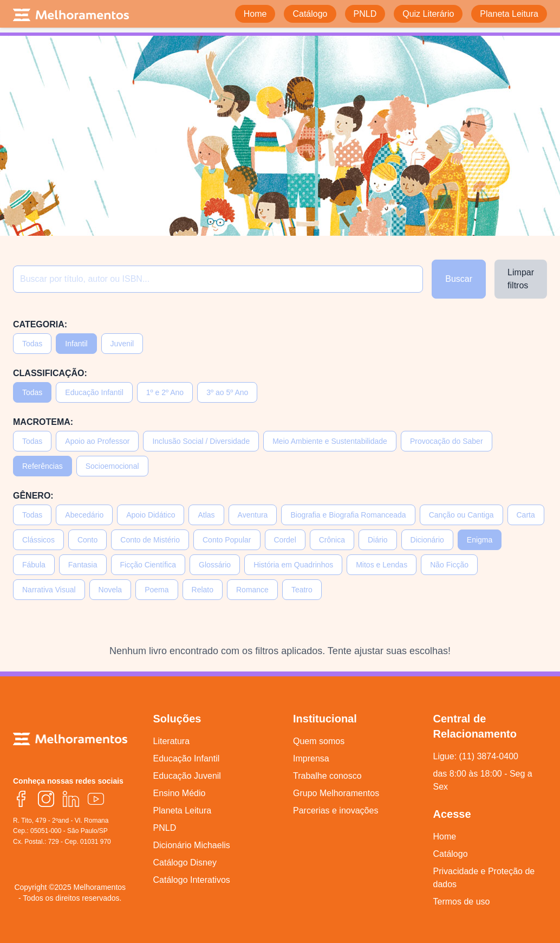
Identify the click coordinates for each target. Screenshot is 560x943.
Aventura (253, 515)
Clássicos (38, 540)
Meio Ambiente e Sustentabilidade (330, 441)
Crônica (332, 540)
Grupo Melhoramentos (336, 793)
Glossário (215, 565)
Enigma (480, 540)
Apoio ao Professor (97, 441)
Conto (87, 540)
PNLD (165, 828)
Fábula (34, 565)
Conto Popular (227, 540)
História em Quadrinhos (293, 565)
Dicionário (427, 540)
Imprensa (311, 758)
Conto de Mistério (150, 540)
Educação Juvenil (187, 776)
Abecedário (84, 515)
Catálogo (451, 854)
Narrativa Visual (49, 590)
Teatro (302, 590)
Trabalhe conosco (327, 776)
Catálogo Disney (185, 863)
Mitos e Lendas (382, 565)
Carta (526, 515)
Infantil (76, 344)
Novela (110, 590)
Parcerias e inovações (336, 810)
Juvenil (122, 344)
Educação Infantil (94, 392)
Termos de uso (462, 902)
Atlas (206, 515)
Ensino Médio (180, 793)
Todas (32, 344)
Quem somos (319, 741)
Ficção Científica (148, 565)
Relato (203, 590)
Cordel (285, 540)
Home (445, 837)
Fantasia (83, 565)
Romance (252, 590)
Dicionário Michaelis (192, 845)
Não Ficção (449, 565)
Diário (378, 540)
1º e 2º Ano (165, 392)
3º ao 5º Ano (227, 392)
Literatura (172, 741)
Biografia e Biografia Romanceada (348, 515)
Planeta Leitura (183, 810)
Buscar (459, 279)
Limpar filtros (521, 279)
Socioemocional (112, 466)
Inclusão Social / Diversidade (201, 441)
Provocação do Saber (447, 441)
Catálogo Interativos (192, 880)
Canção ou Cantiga (461, 515)
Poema (157, 590)
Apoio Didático (151, 515)
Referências (43, 466)
